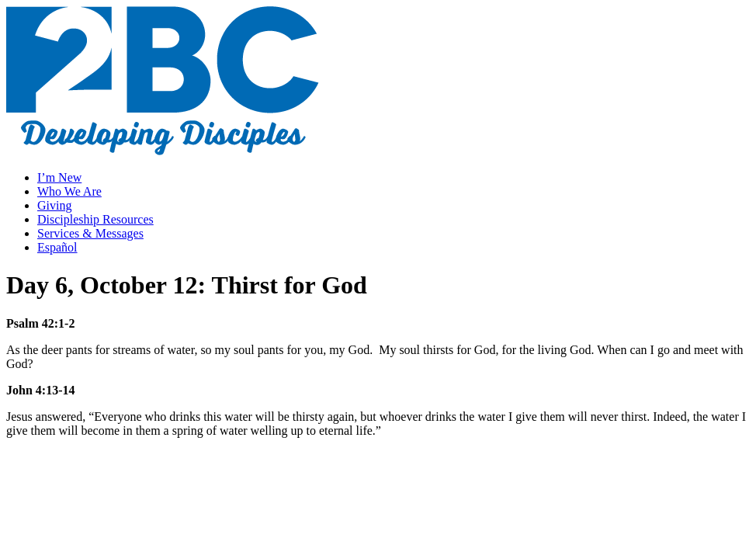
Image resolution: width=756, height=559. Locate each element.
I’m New (59, 177)
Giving (54, 205)
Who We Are (69, 191)
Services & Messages (90, 233)
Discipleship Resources (95, 219)
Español (57, 247)
